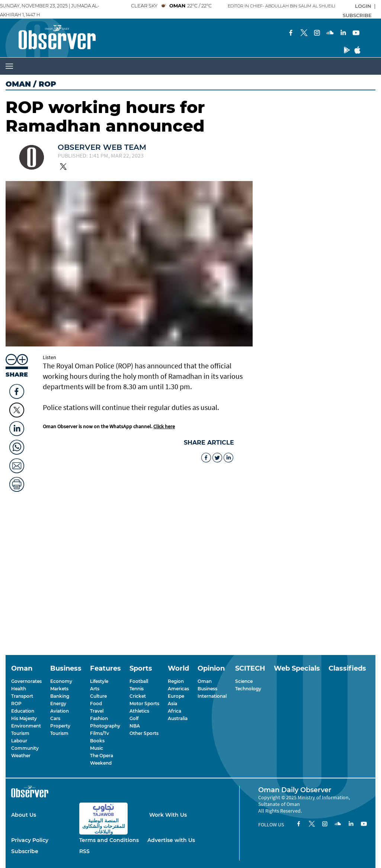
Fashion (99, 718)
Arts (95, 689)
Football (139, 681)
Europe (176, 696)
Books (97, 741)
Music (97, 748)
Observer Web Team (102, 147)
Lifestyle (99, 681)
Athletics (139, 711)
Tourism (20, 733)
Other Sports (144, 733)
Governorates (26, 681)
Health (19, 689)
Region (176, 681)
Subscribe (25, 851)
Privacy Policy (30, 840)
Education (23, 711)
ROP (16, 704)
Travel (97, 711)
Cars (55, 718)
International (212, 696)
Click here (164, 426)
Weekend (101, 763)
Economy (61, 681)
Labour (19, 741)
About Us (24, 815)
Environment (26, 726)
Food (96, 704)
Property (60, 726)
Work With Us (168, 815)
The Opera (102, 756)
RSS (84, 851)
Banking (60, 696)
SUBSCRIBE (357, 15)
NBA (135, 726)
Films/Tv (100, 733)
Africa (175, 711)
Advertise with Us (171, 840)
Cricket (138, 696)
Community (25, 748)
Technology (248, 689)
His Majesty (24, 718)
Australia (178, 718)
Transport (22, 696)
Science (244, 681)
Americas (178, 689)
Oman (18, 84)
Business (207, 689)
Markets (59, 689)
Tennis (137, 689)
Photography (105, 726)
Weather (21, 756)
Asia (172, 704)
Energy (58, 704)
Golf (134, 718)
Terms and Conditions (109, 840)
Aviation (60, 711)
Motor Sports (144, 704)
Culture (98, 696)
